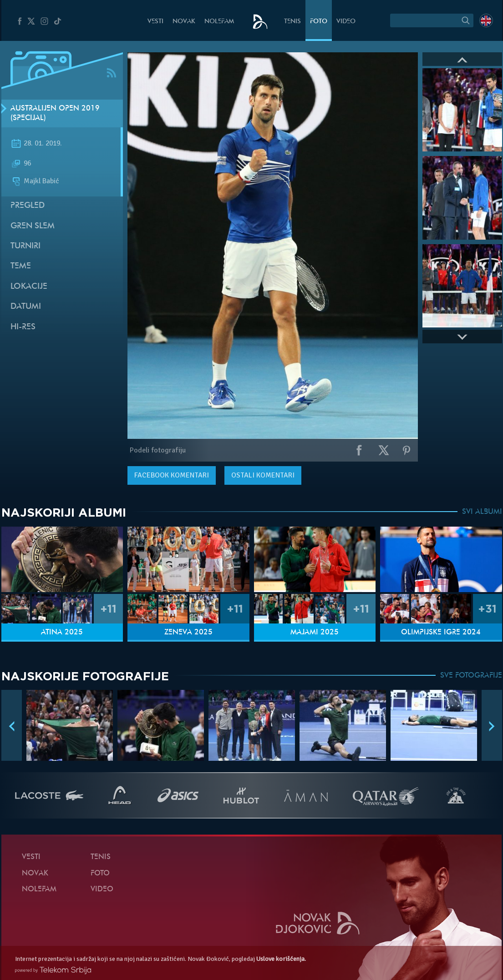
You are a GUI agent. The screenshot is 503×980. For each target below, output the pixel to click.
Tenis (292, 22)
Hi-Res (23, 327)
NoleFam (219, 22)
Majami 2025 (315, 633)
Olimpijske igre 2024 (441, 633)
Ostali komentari (263, 475)
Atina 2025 (62, 633)
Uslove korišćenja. (281, 959)
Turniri (25, 246)
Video (346, 22)
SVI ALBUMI (482, 512)
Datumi (26, 307)
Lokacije (29, 287)
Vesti (155, 22)
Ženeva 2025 (188, 633)
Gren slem (33, 226)
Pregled (28, 206)
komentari (172, 475)
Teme (21, 266)
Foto (319, 22)
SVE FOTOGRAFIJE (471, 676)
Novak (184, 22)
